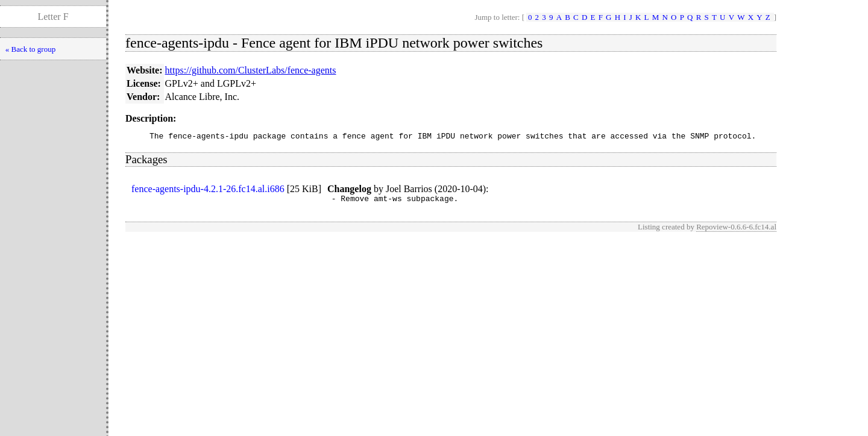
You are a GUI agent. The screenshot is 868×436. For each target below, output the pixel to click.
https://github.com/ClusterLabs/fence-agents (251, 70)
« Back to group (30, 49)
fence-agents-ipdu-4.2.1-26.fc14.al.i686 (208, 191)
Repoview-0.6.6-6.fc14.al (736, 230)
